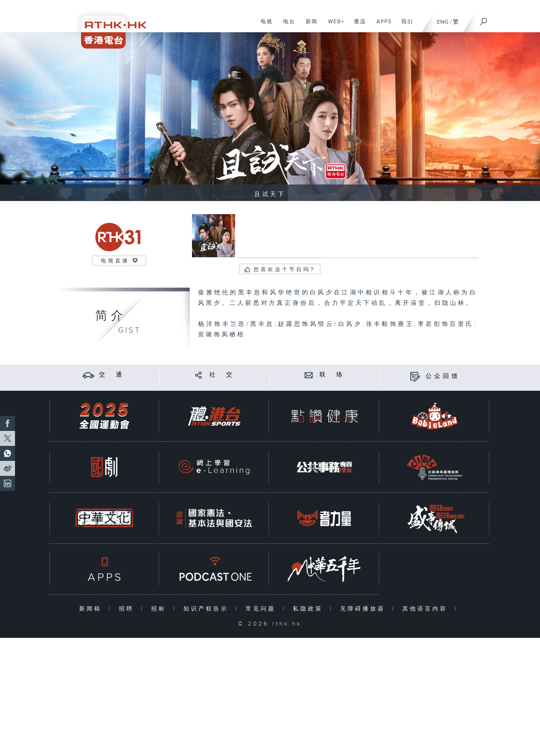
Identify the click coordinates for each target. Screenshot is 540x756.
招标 (160, 609)
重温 (357, 25)
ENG (443, 22)
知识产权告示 (208, 609)
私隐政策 (310, 609)
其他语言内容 (427, 609)
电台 (286, 25)
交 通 (112, 375)
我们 (404, 25)
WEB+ (334, 25)
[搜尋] (484, 19)
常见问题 (262, 609)
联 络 (332, 375)
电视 (264, 25)
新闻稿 (92, 609)
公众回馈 (443, 376)
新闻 (309, 25)
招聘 (128, 609)
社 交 (222, 375)
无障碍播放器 (364, 609)
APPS (381, 25)
